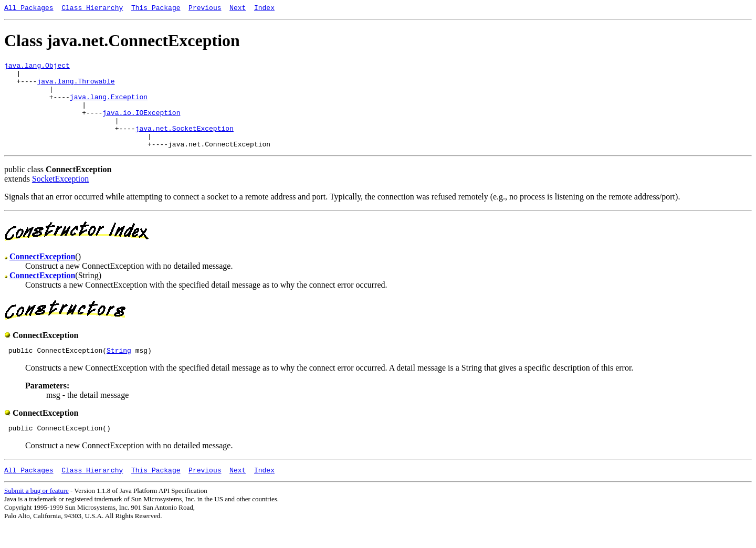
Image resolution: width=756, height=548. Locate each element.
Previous (205, 9)
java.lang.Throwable (76, 87)
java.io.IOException (141, 125)
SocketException (60, 198)
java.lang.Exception (109, 106)
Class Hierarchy (92, 9)
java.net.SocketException (185, 144)
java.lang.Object (37, 68)
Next (238, 9)
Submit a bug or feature (36, 514)
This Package (156, 9)
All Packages (29, 9)
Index (264, 9)
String (119, 371)
